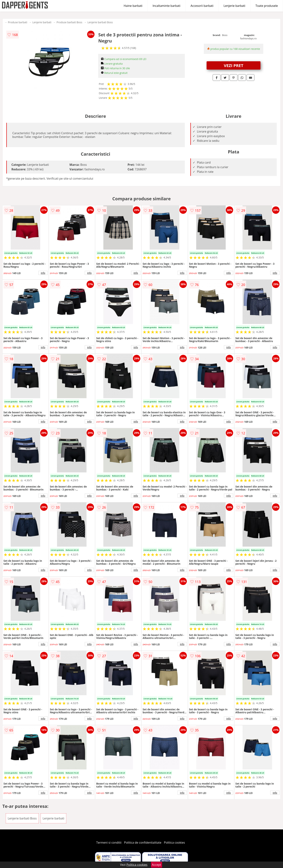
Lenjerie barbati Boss (100, 22)
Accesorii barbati (202, 6)
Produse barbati (18, 22)
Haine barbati (133, 6)
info (43, 273)
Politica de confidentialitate (143, 843)
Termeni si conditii (109, 843)
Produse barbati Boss (69, 22)
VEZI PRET (234, 65)
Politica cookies (174, 843)
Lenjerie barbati (234, 6)
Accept (157, 865)
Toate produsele (267, 6)
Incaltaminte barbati (166, 6)
